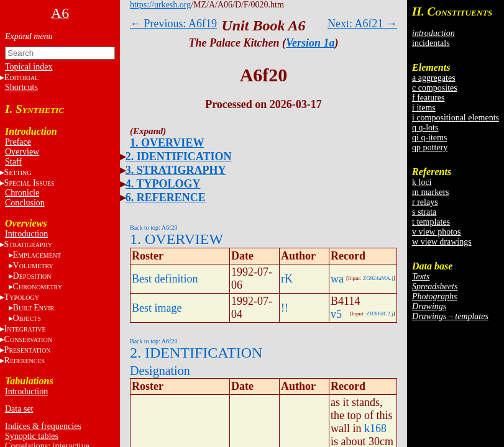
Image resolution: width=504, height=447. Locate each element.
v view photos (437, 232)
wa (337, 279)
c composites (435, 88)
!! (285, 308)
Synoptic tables (32, 436)
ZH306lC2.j (379, 314)
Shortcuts (21, 87)
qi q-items (429, 138)
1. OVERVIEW (167, 143)
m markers (430, 192)
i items (424, 108)
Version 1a (310, 43)
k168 (375, 428)
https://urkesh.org (160, 5)
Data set (19, 409)
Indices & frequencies (43, 426)
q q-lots (425, 128)
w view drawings (442, 242)
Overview (22, 152)
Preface (18, 142)
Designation (160, 371)
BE (34, 308)
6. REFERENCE (166, 197)
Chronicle (22, 193)
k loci (422, 182)
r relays (425, 202)
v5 (336, 314)
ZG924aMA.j (378, 278)
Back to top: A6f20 (153, 228)
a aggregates (434, 78)
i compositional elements (456, 118)
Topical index (29, 67)
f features (428, 98)
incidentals (431, 43)
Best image (157, 308)
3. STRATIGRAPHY (176, 170)
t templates (431, 222)
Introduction (26, 234)
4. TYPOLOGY (163, 184)
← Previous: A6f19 (173, 24)
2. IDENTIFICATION (179, 156)
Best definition (165, 279)
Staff (13, 162)
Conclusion (25, 203)
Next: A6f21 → (362, 24)
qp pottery (430, 147)
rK (287, 279)
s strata (424, 212)
